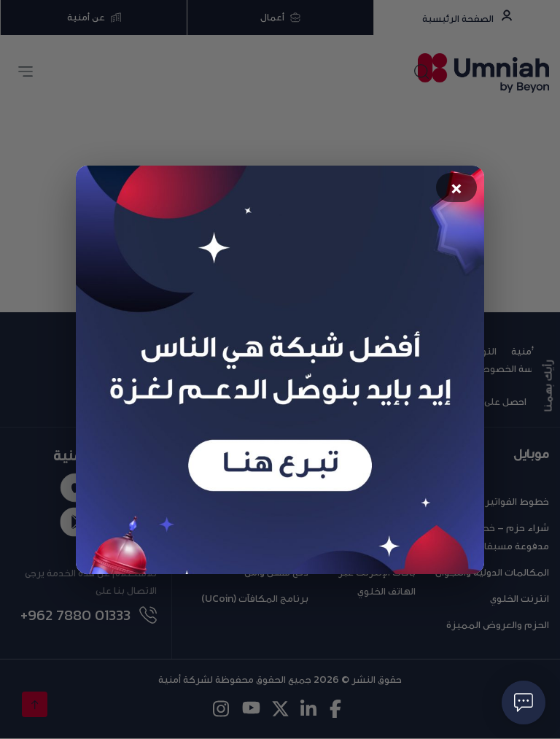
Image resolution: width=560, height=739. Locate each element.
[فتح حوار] (524, 703)
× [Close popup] (457, 189)
